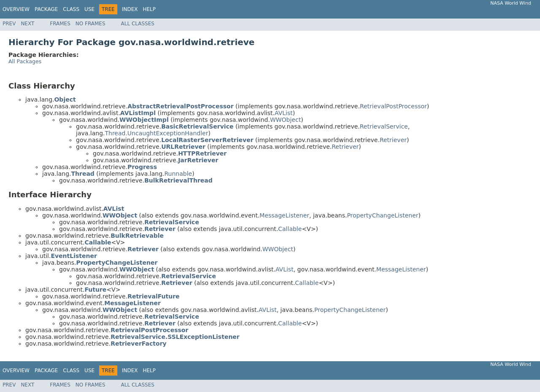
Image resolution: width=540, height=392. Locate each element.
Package (46, 9)
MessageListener (284, 215)
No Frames (90, 24)
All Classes (138, 24)
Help (149, 9)
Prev (9, 24)
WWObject (285, 120)
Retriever (393, 140)
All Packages (25, 61)
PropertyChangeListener (382, 215)
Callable (290, 229)
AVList (284, 113)
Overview (16, 9)
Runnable (178, 174)
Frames (60, 24)
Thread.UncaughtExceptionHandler (156, 133)
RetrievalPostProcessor (393, 106)
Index (130, 9)
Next (27, 24)
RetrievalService (384, 126)
